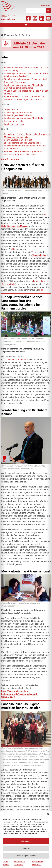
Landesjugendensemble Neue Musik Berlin (24, 118)
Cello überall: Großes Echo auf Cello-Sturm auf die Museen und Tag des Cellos (27, 135)
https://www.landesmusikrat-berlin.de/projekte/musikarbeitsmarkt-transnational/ (20, 694)
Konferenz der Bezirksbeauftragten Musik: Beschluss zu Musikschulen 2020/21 (24, 153)
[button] (48, 816)
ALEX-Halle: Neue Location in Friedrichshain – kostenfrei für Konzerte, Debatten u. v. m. (26, 98)
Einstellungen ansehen (26, 857)
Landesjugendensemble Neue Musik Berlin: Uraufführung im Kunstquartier (24, 86)
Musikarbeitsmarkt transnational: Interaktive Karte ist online (25, 147)
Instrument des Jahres (15, 121)
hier (45, 214)
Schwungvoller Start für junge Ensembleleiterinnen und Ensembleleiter (23, 141)
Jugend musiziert (12, 110)
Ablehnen (26, 850)
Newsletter (46, 5)
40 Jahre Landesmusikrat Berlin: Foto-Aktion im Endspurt (26, 92)
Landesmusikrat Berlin (15, 124)
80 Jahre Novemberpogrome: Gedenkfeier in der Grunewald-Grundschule (26, 81)
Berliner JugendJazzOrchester (18, 115)
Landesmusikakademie (15, 360)
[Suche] (48, 11)
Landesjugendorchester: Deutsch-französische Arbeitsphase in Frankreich (26, 75)
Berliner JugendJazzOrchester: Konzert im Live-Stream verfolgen (26, 69)
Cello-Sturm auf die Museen (14, 226)
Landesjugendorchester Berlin (18, 112)
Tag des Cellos (39, 255)
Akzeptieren (26, 843)
